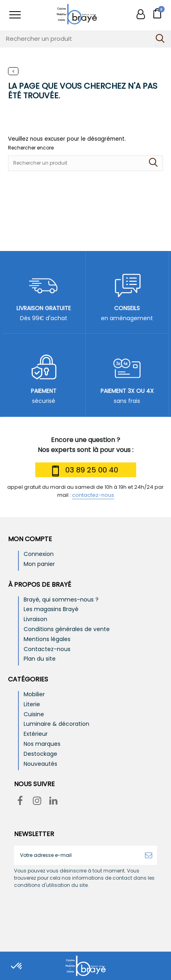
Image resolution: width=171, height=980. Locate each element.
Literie (32, 704)
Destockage (40, 754)
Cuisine (34, 714)
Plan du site (40, 659)
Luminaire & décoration (56, 724)
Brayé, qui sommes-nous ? (61, 600)
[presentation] (81, 908)
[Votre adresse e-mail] (77, 855)
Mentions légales (47, 639)
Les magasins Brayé (51, 609)
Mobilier (34, 694)
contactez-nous (93, 495)
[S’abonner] (149, 855)
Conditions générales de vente (67, 629)
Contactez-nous (47, 649)
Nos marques (42, 744)
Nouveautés (40, 764)
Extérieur (36, 734)
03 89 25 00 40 (84, 471)
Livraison (35, 619)
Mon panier (39, 564)
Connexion (39, 554)
